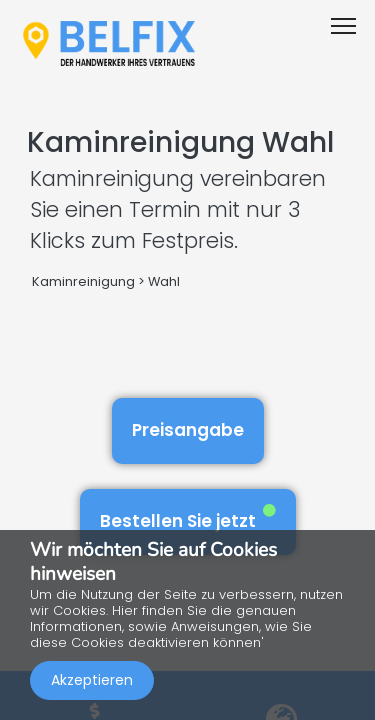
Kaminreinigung (83, 281)
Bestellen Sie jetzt (188, 518)
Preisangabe (188, 430)
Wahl (164, 281)
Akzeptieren (92, 680)
